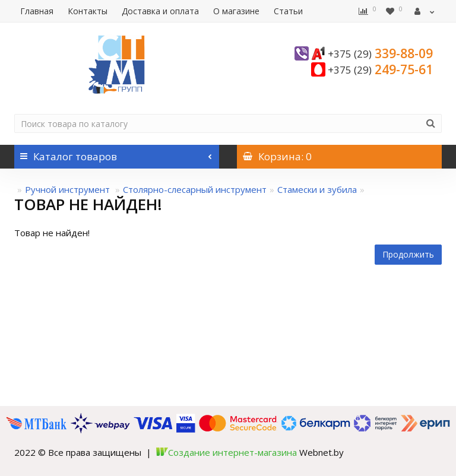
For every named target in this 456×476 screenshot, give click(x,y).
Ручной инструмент (69, 189)
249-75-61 (380, 69)
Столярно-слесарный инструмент (195, 189)
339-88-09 (380, 53)
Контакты (88, 11)
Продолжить (408, 254)
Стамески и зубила (317, 189)
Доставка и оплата (160, 11)
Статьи (288, 11)
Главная (37, 11)
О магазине (236, 11)
